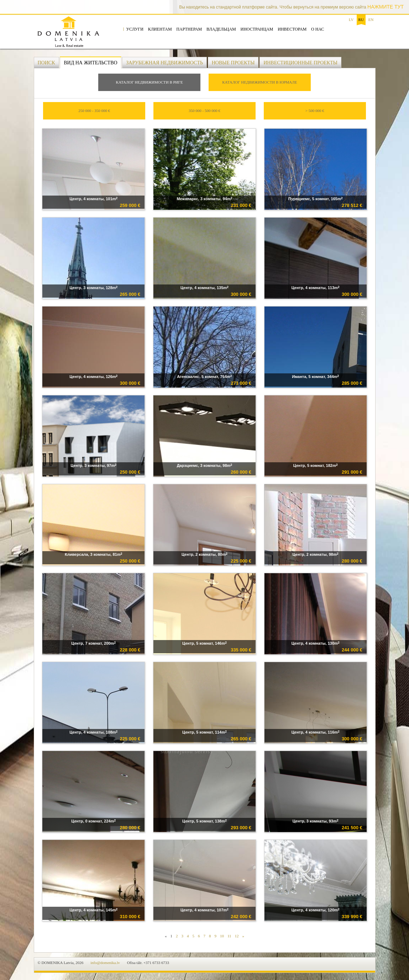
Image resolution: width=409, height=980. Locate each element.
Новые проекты (233, 63)
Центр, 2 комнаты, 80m (204, 554)
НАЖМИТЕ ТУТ (386, 7)
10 (222, 936)
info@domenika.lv (105, 963)
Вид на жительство (90, 63)
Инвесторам (292, 29)
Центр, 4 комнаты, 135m (204, 287)
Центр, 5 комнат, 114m (204, 732)
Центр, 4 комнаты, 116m (316, 732)
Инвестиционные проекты (300, 63)
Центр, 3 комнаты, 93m (316, 821)
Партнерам (189, 29)
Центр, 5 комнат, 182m (316, 465)
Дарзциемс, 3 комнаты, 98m (205, 465)
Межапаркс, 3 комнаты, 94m (204, 199)
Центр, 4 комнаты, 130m (316, 643)
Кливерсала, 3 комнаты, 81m (93, 554)
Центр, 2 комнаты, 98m (316, 554)
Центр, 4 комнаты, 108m (93, 732)
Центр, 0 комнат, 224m (93, 821)
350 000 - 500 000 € (204, 111)
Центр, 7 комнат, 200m (93, 643)
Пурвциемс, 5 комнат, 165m (316, 199)
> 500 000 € (315, 111)
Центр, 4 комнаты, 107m (204, 910)
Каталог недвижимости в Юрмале (259, 82)
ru (361, 20)
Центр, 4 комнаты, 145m (93, 910)
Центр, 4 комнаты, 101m (93, 199)
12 (237, 936)
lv (351, 20)
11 (229, 936)
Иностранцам (257, 29)
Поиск (46, 63)
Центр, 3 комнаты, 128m (93, 287)
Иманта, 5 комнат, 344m (315, 376)
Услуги (135, 29)
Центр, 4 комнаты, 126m (93, 376)
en (371, 20)
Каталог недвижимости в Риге (150, 82)
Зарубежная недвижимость (164, 63)
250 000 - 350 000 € (94, 111)
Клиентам (160, 29)
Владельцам (221, 29)
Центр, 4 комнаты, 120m (316, 910)
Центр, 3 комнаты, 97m (93, 465)
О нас (318, 29)
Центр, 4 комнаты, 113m (316, 287)
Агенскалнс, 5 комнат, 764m (204, 376)
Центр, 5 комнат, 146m (204, 643)
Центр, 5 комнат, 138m (204, 821)
